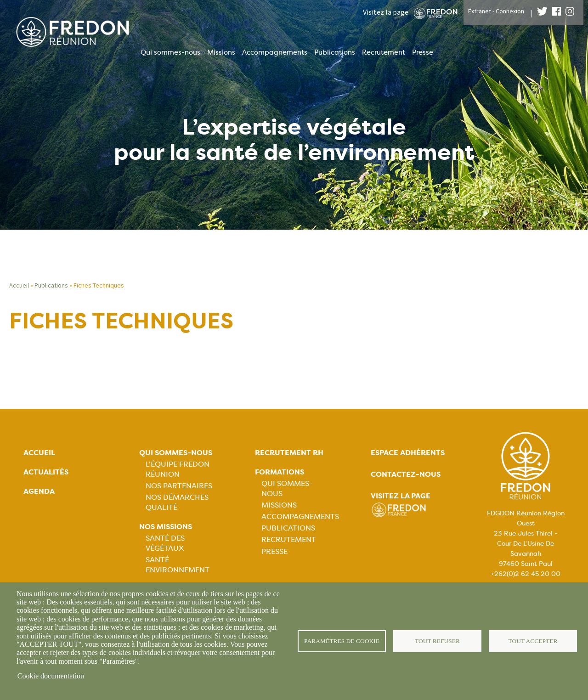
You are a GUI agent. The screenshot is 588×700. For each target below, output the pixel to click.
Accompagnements (275, 52)
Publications (335, 52)
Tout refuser (438, 641)
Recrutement (384, 52)
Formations (280, 472)
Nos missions (166, 527)
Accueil (19, 285)
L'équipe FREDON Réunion (178, 469)
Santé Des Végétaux (165, 543)
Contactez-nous (406, 474)
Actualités (46, 472)
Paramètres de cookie (342, 641)
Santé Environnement (178, 565)
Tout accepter (533, 641)
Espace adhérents (408, 453)
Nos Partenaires (179, 486)
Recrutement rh (289, 453)
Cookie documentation (51, 676)
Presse (423, 52)
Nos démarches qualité (177, 502)
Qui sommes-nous (170, 52)
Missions (221, 52)
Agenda (39, 491)
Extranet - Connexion (496, 11)
